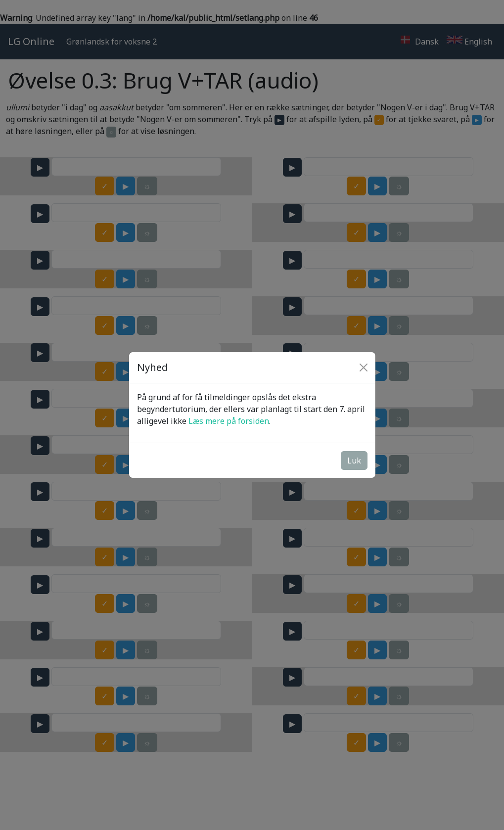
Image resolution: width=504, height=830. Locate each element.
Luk (354, 461)
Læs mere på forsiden (229, 421)
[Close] (364, 368)
